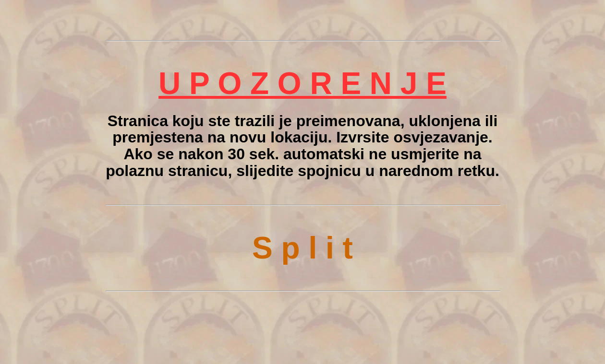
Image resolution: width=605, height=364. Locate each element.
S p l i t (302, 248)
